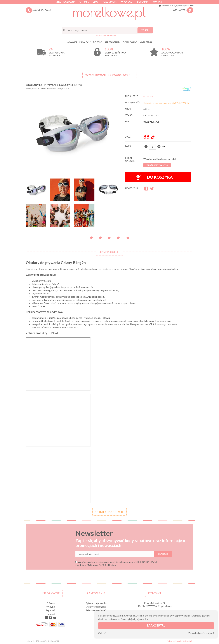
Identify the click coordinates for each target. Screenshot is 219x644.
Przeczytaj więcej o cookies (135, 619)
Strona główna (65, 2)
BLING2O (148, 97)
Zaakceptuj (156, 625)
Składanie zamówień (96, 610)
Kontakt (158, 2)
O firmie (84, 2)
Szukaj (145, 30)
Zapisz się (163, 554)
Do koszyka (155, 177)
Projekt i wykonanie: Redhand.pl (179, 641)
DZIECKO (98, 42)
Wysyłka (126, 2)
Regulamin (142, 2)
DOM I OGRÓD (130, 42)
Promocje (85, 42)
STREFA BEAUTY (112, 42)
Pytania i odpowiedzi (96, 603)
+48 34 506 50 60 (42, 10)
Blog (96, 2)
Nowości (72, 42)
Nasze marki (110, 2)
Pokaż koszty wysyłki (157, 165)
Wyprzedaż (146, 42)
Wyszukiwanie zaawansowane (109, 75)
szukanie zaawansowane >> (107, 35)
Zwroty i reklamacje (96, 607)
